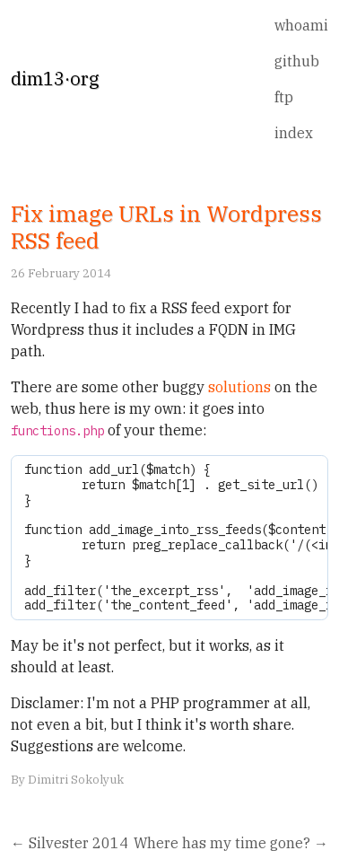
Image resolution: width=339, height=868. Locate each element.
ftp (284, 97)
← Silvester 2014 (70, 843)
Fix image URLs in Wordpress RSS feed (166, 227)
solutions (239, 387)
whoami (301, 25)
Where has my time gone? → (231, 843)
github (297, 61)
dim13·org (55, 79)
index (294, 133)
